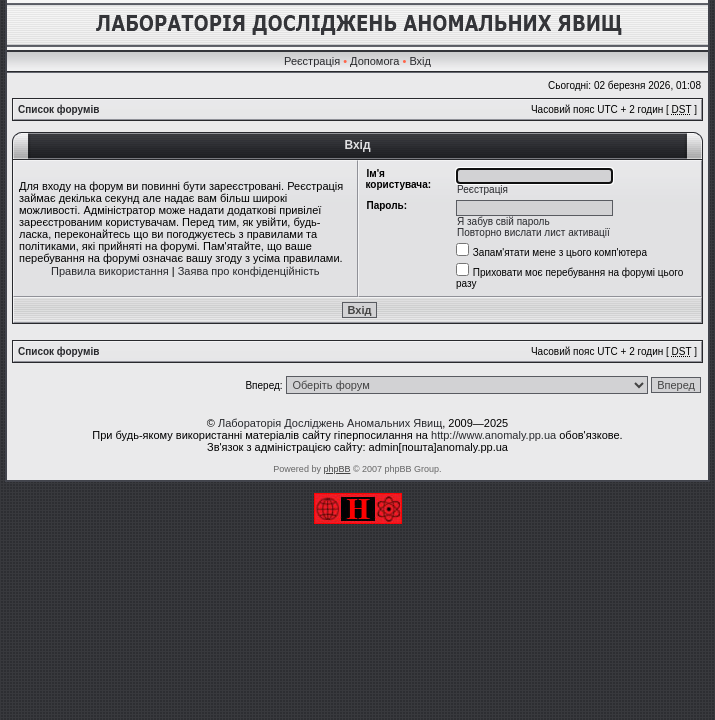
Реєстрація (312, 61)
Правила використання (110, 271)
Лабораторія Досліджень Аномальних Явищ (330, 423)
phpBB (336, 469)
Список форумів (58, 109)
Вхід (420, 61)
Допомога (374, 61)
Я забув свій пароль (503, 221)
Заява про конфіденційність (249, 271)
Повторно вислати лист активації (533, 232)
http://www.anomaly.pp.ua (493, 435)
